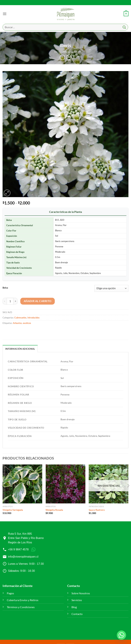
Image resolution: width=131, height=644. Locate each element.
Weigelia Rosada (54, 510)
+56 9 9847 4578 (18, 549)
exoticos (27, 323)
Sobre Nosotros (81, 593)
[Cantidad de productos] (10, 301)
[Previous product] (69, 57)
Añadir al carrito (38, 301)
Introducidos (70, 52)
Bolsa (5, 288)
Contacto (77, 614)
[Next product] (62, 57)
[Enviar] (124, 27)
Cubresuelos (20, 318)
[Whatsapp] (121, 635)
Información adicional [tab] (20, 349)
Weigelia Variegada (13, 510)
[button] (5, 14)
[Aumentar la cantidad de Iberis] (16, 301)
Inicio (57, 52)
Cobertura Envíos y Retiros (23, 600)
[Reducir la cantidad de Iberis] (5, 301)
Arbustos (17, 323)
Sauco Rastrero (97, 510)
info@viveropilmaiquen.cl (23, 557)
